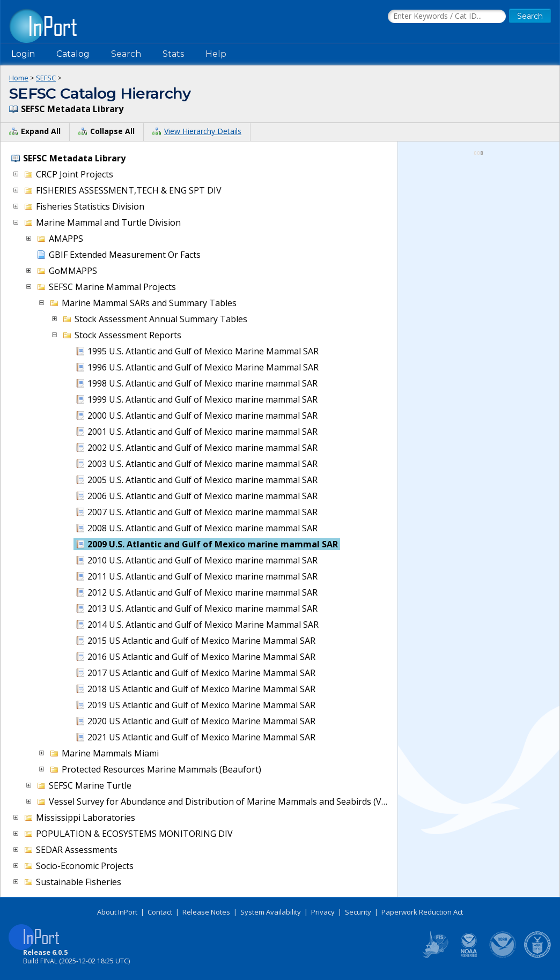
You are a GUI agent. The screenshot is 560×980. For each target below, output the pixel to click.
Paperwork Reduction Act (422, 912)
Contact (160, 912)
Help (216, 54)
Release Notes (206, 912)
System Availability (271, 912)
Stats (173, 54)
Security (358, 912)
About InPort (117, 912)
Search (126, 54)
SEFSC (46, 78)
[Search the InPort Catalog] (447, 17)
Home (19, 78)
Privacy (323, 912)
